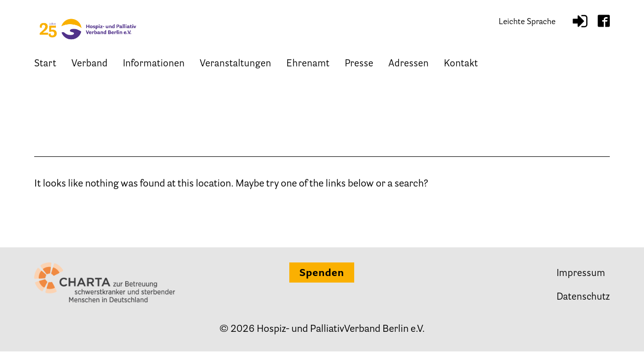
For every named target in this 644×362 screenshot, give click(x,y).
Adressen (409, 69)
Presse (359, 69)
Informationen (154, 69)
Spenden (322, 274)
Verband (90, 69)
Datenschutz (583, 297)
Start (45, 69)
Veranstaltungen (235, 69)
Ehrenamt (308, 69)
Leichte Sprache (527, 25)
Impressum (581, 274)
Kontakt (461, 69)
